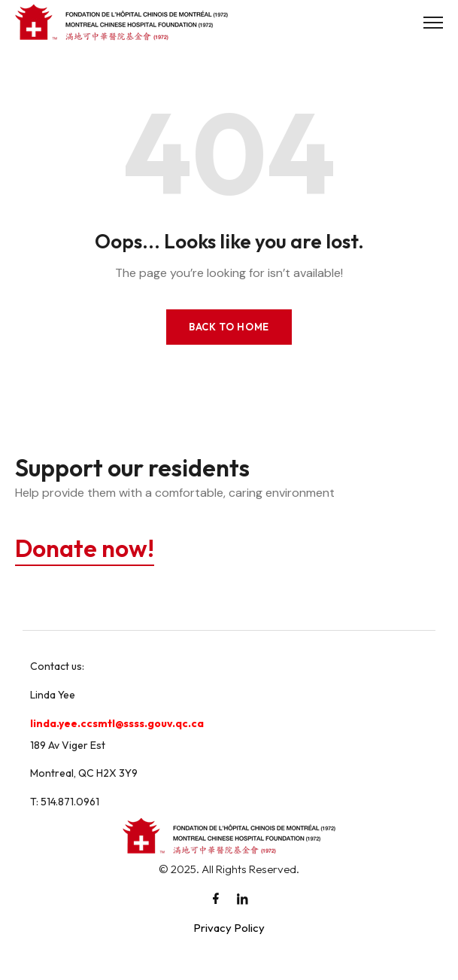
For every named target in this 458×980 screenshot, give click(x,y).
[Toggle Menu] (433, 23)
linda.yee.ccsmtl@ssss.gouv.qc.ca (117, 723)
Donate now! (85, 548)
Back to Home (229, 327)
